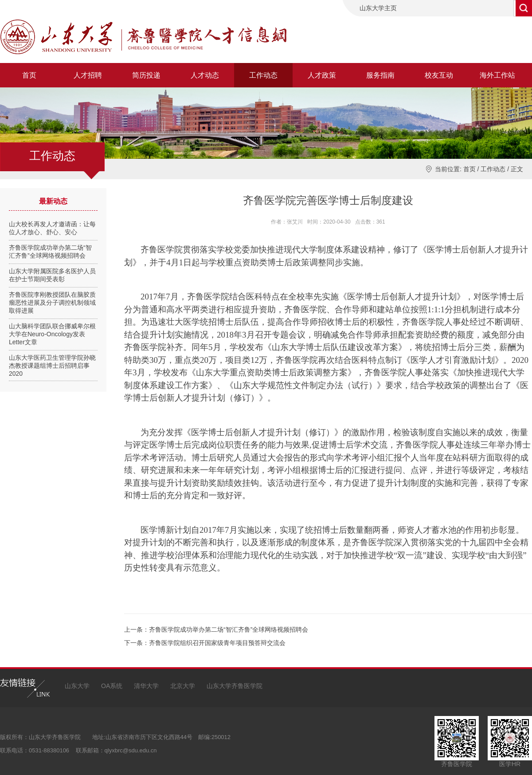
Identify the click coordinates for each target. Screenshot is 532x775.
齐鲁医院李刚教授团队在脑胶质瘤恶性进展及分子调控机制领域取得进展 (52, 303)
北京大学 (183, 686)
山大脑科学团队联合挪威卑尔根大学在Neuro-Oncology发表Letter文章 (52, 334)
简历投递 (146, 75)
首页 (29, 75)
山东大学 (77, 686)
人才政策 (322, 75)
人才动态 (205, 75)
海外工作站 (497, 75)
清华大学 (146, 686)
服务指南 (380, 75)
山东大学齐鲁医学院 (235, 686)
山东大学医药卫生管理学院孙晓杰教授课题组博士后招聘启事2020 (52, 366)
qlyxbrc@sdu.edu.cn (131, 750)
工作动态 (263, 75)
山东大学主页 (378, 8)
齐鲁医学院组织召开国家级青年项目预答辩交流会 (217, 643)
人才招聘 (88, 75)
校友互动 (439, 75)
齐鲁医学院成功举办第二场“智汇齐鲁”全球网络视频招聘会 (229, 629)
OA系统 (112, 686)
